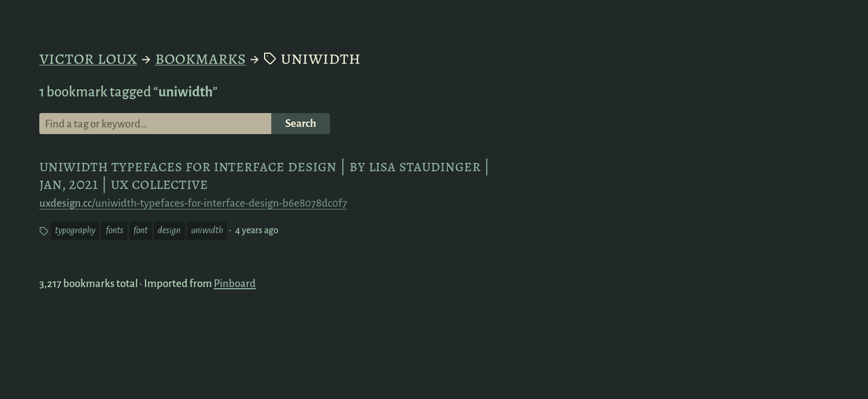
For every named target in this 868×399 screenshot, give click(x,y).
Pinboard (235, 283)
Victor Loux (88, 58)
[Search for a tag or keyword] (155, 124)
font (143, 231)
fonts (117, 231)
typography (77, 231)
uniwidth (209, 231)
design (171, 231)
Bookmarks (200, 58)
